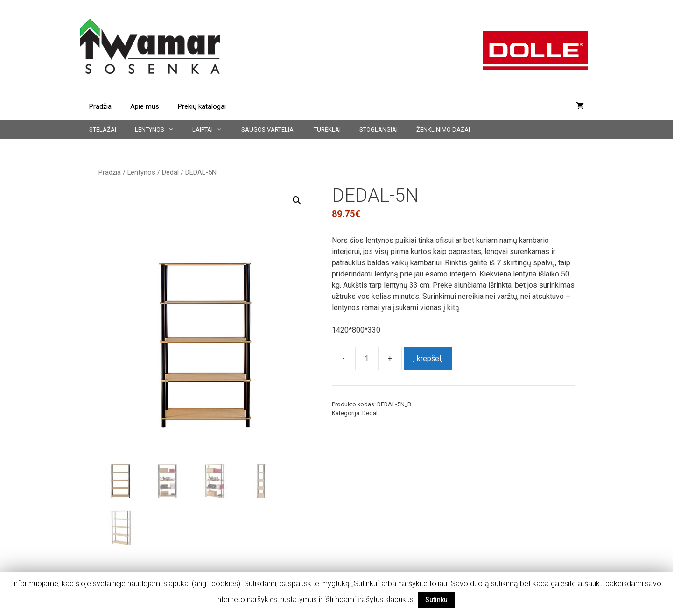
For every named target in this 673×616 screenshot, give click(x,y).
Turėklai (327, 130)
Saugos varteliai (268, 130)
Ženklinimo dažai (443, 130)
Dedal (170, 172)
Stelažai (103, 130)
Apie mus (145, 106)
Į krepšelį (428, 358)
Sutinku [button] (436, 600)
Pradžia (100, 106)
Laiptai (212, 130)
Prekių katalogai (202, 106)
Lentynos (159, 130)
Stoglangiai (379, 130)
